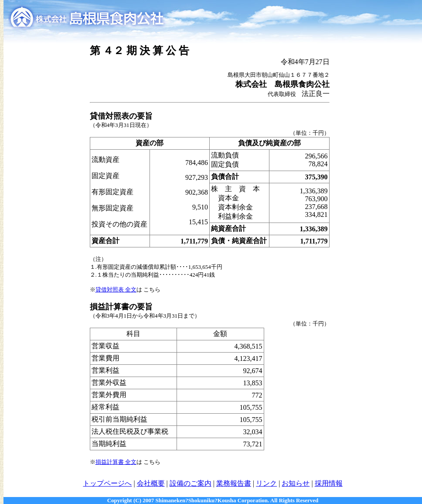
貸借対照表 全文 (116, 290)
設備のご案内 (191, 483)
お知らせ (296, 483)
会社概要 (151, 483)
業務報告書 (234, 483)
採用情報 (329, 483)
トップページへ (107, 483)
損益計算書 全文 (116, 462)
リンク (266, 483)
